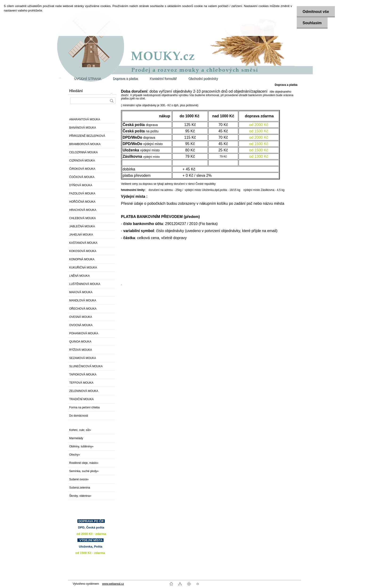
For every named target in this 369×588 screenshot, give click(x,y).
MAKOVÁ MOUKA (81, 292)
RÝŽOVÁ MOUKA (81, 350)
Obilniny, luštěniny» (81, 446)
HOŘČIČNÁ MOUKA (82, 202)
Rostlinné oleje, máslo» (84, 463)
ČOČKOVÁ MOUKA (82, 177)
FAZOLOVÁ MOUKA (82, 193)
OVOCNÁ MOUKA (81, 325)
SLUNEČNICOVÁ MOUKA (86, 366)
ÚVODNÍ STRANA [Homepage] (87, 79)
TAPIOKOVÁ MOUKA (83, 375)
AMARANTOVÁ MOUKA (85, 119)
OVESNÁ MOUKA (81, 317)
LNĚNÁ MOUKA (79, 276)
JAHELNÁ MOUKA (81, 235)
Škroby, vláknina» (80, 496)
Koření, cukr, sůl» (80, 430)
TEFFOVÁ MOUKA (81, 383)
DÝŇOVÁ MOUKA (81, 185)
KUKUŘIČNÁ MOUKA (83, 268)
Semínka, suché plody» (84, 471)
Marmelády (76, 438)
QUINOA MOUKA (80, 342)
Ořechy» (74, 455)
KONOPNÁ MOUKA (82, 259)
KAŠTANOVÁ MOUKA (83, 243)
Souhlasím (312, 23)
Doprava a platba (125, 79)
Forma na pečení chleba (84, 407)
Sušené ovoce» (79, 479)
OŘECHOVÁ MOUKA (83, 309)
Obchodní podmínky (203, 79)
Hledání (76, 91)
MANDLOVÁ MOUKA (83, 300)
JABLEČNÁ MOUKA (82, 226)
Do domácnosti (79, 416)
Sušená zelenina (80, 488)
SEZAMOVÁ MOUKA (83, 358)
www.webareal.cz (113, 584)
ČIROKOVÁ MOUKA (82, 169)
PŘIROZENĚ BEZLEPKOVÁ (87, 136)
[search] (112, 101)
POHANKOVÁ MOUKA (84, 333)
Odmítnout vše (316, 12)
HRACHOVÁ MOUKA (83, 210)
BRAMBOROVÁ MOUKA (85, 144)
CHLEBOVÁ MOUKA (82, 218)
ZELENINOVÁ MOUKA (84, 391)
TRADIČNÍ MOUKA (81, 399)
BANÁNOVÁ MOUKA (83, 128)
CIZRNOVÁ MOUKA (82, 161)
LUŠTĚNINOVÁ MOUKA (85, 284)
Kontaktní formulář (163, 79)
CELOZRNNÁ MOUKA (83, 152)
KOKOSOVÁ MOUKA (83, 251)
